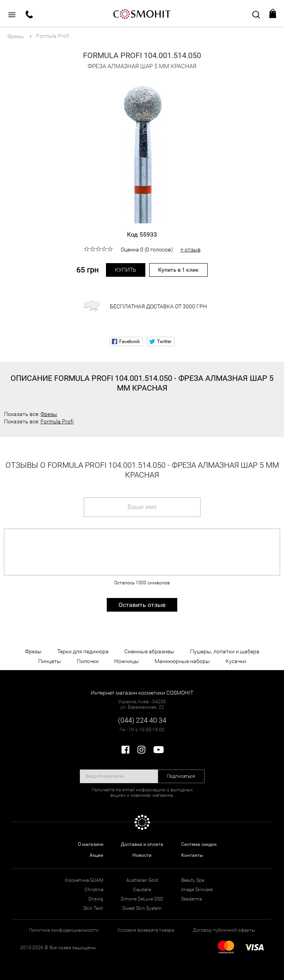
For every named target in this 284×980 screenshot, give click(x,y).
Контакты (192, 855)
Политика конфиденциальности (64, 930)
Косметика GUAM (84, 880)
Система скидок (199, 844)
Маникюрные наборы (182, 661)
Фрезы (49, 414)
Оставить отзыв (142, 605)
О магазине (91, 844)
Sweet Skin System (142, 908)
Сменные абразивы (149, 651)
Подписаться (181, 776)
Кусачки (236, 661)
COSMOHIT (142, 14)
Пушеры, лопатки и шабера (225, 651)
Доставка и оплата (142, 844)
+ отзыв (191, 249)
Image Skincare (197, 890)
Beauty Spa (193, 880)
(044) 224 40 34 (142, 720)
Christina (94, 890)
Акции (96, 855)
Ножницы (127, 661)
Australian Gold (142, 880)
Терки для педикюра (83, 651)
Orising (96, 899)
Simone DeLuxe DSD (142, 899)
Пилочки (88, 661)
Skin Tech (93, 908)
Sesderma (191, 899)
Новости (142, 855)
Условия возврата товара (146, 930)
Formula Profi (57, 421)
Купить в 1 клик (178, 270)
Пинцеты (50, 661)
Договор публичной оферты (224, 930)
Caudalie (142, 890)
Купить (126, 270)
